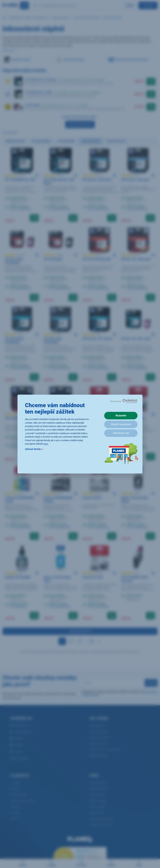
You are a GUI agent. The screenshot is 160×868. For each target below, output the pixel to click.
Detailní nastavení (121, 424)
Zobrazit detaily (34, 449)
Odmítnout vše (121, 433)
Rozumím (121, 416)
